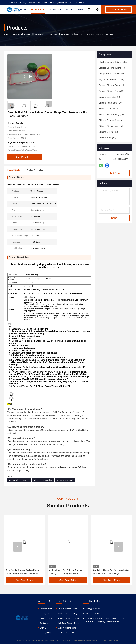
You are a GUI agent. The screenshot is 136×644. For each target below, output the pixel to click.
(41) (112, 120)
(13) (107, 138)
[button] (49, 104)
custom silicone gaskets (19, 480)
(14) (111, 114)
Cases (80, 9)
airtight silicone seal (65, 480)
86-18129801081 (78, 3)
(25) (111, 91)
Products (38, 9)
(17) (110, 103)
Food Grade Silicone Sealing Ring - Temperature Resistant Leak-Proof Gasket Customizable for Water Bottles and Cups (24, 572)
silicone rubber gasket (43, 480)
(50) (112, 68)
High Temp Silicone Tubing (69, 623)
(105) (113, 62)
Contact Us (44, 623)
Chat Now (114, 173)
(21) (114, 80)
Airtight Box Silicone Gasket (33, 34)
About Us (55, 9)
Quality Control (46, 618)
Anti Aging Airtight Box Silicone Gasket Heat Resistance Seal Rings (111, 572)
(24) (112, 85)
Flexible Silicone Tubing (67, 609)
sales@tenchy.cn (58, 3)
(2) (113, 126)
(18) (108, 132)
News (69, 9)
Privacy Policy (46, 633)
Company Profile (47, 609)
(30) (110, 97)
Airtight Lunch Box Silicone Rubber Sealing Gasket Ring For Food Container (66, 572)
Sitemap (43, 628)
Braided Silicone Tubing (67, 614)
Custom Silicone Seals (67, 628)
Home (23, 9)
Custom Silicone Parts (67, 633)
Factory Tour (45, 614)
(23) (114, 74)
